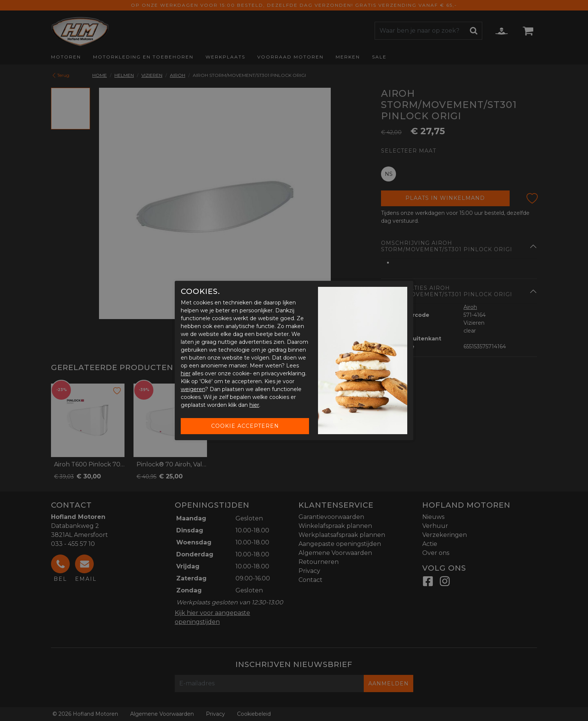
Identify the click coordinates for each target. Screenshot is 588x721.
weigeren (193, 389)
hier (186, 373)
